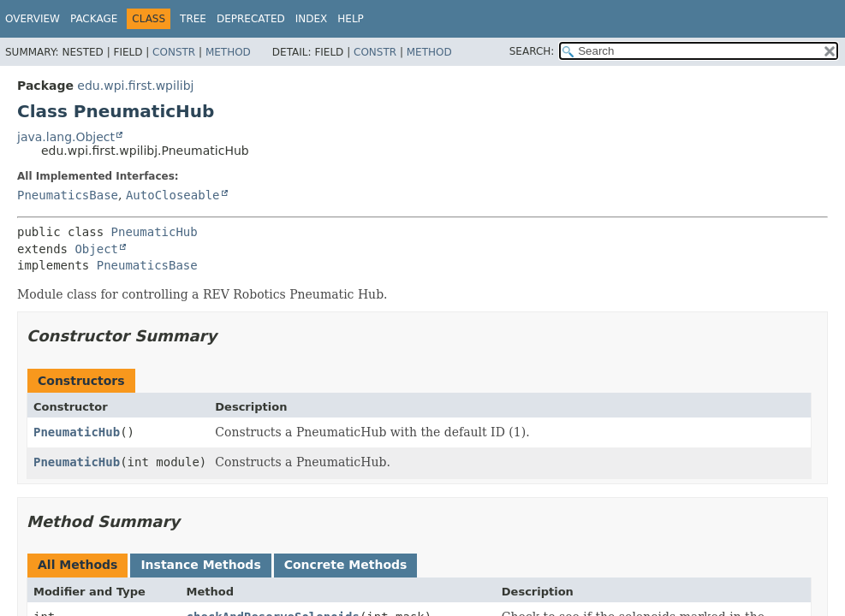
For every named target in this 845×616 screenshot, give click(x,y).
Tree (193, 19)
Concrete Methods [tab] (346, 565)
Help (351, 19)
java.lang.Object (66, 137)
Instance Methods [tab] (200, 565)
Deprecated (251, 19)
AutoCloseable (173, 195)
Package (94, 19)
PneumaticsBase (68, 195)
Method (228, 52)
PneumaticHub (155, 232)
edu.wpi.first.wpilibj (135, 86)
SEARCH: (532, 51)
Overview (33, 19)
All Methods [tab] (77, 565)
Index (312, 19)
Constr (174, 52)
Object (96, 249)
